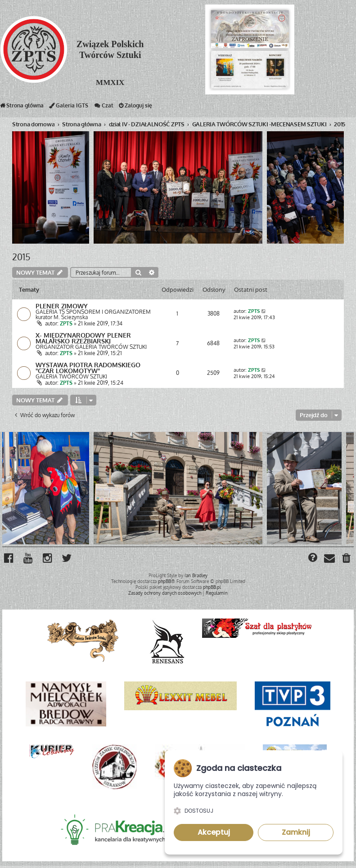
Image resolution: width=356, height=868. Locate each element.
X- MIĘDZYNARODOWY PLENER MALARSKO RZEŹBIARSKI (83, 339)
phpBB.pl (212, 589)
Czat (104, 107)
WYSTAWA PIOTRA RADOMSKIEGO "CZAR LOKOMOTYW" (88, 369)
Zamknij (296, 832)
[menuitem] (347, 561)
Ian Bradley (196, 578)
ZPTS (66, 324)
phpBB (164, 583)
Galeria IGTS (69, 107)
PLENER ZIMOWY (62, 306)
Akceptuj (214, 832)
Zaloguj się (135, 107)
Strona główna (22, 107)
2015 (21, 257)
